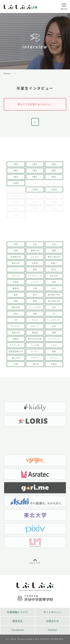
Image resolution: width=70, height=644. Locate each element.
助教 (54, 353)
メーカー (35, 353)
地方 (35, 296)
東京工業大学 (54, 258)
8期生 (35, 178)
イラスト (35, 359)
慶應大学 (35, 252)
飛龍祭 (35, 334)
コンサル (35, 258)
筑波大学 (54, 277)
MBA (16, 315)
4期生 (16, 172)
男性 (16, 245)
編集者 (16, 290)
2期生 (35, 165)
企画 (16, 365)
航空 (54, 327)
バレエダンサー (54, 321)
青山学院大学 (54, 302)
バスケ (54, 346)
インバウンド (54, 340)
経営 (35, 271)
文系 (35, 245)
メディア (16, 277)
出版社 (54, 365)
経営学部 (16, 309)
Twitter (52, 630)
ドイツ (16, 271)
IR (16, 321)
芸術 (54, 283)
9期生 (54, 178)
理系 (16, 252)
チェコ (35, 321)
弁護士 (54, 264)
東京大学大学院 (35, 340)
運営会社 (18, 621)
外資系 (16, 283)
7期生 (16, 178)
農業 (35, 302)
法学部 (35, 264)
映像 (54, 334)
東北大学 (16, 359)
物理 (16, 302)
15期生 (54, 191)
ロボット (35, 327)
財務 (35, 315)
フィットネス (35, 309)
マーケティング (35, 277)
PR (54, 315)
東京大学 (16, 264)
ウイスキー (16, 327)
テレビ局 (35, 346)
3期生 (54, 165)
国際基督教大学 (16, 353)
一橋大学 (35, 365)
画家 (16, 296)
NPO (54, 290)
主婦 (35, 290)
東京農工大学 (54, 296)
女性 (54, 245)
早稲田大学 (16, 258)
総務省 (16, 340)
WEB (54, 271)
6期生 (54, 172)
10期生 (16, 184)
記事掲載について (18, 612)
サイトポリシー (52, 612)
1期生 (16, 165)
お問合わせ (52, 621)
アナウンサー (16, 346)
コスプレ (54, 359)
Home (7, 73)
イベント (35, 283)
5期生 (35, 172)
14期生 (35, 191)
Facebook (18, 630)
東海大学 (16, 334)
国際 (54, 252)
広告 (54, 309)
